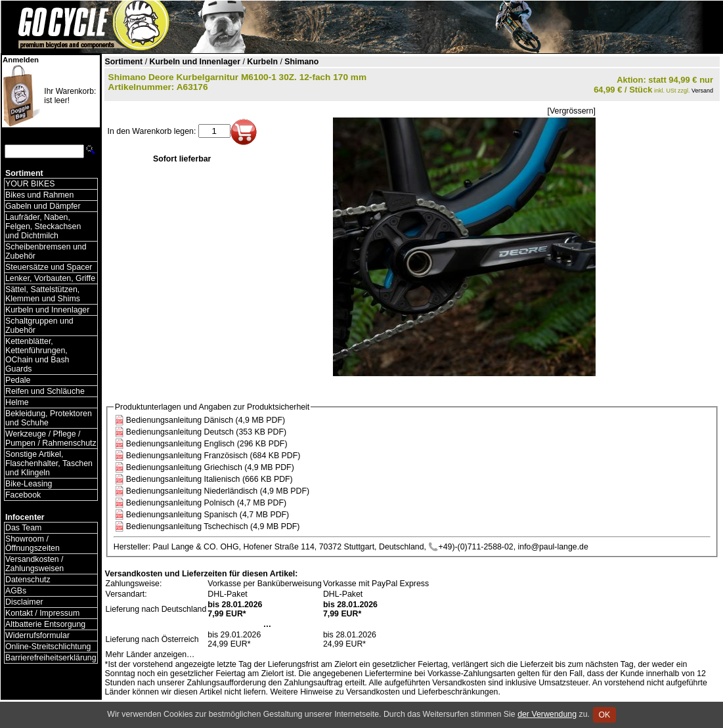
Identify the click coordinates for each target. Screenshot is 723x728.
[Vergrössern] (572, 111)
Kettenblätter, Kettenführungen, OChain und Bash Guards (37, 355)
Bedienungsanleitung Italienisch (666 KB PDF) (209, 479)
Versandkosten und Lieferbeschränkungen (422, 692)
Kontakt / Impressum (42, 613)
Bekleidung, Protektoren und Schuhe (49, 418)
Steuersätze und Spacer (49, 267)
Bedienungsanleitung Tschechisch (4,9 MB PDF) (213, 526)
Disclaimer (24, 602)
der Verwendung (547, 714)
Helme (17, 402)
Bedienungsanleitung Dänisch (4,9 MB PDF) (206, 420)
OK (604, 715)
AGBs (16, 591)
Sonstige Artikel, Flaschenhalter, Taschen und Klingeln (49, 463)
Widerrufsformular (37, 635)
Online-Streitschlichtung (48, 647)
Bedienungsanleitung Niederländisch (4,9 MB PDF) (218, 491)
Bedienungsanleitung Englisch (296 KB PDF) (207, 444)
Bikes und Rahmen (39, 195)
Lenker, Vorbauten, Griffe (50, 278)
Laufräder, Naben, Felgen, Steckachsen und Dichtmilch (43, 226)
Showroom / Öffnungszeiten (33, 544)
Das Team (23, 528)
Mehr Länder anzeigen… (150, 654)
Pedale (18, 380)
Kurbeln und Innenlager (47, 310)
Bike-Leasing (29, 484)
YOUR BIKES (30, 184)
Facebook (23, 495)
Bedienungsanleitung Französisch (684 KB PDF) (213, 456)
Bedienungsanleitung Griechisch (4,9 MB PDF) (210, 467)
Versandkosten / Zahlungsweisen (34, 564)
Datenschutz (28, 580)
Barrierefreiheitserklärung (51, 658)
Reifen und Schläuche (45, 391)
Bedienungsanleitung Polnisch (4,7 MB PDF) (206, 503)
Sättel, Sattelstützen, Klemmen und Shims (43, 294)
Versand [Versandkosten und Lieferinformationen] (702, 91)
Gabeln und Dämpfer (43, 206)
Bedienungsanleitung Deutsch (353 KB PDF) (206, 432)
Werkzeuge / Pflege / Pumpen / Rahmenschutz (51, 439)
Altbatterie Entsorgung (45, 624)
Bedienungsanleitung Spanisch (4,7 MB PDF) (208, 515)
